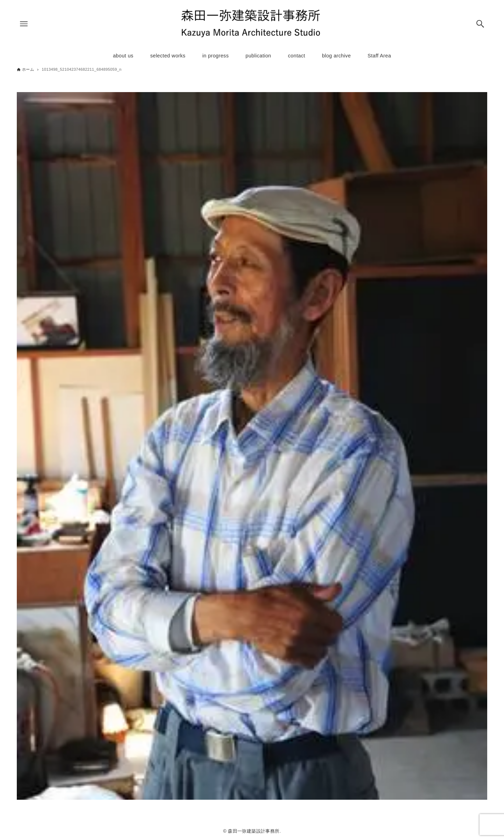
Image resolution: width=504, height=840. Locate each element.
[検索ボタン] (480, 24)
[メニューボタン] (24, 24)
